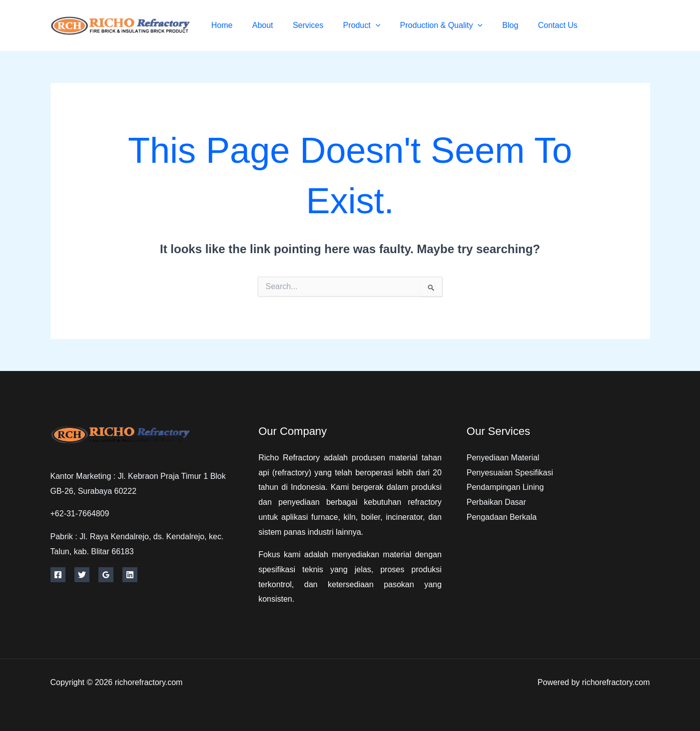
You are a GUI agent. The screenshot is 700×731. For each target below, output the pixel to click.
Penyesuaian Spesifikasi (510, 473)
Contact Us (559, 25)
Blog (516, 25)
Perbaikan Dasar (496, 502)
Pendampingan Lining (505, 487)
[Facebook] (601, 26)
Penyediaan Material (503, 458)
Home (246, 25)
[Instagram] (646, 26)
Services (325, 25)
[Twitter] (624, 26)
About (283, 25)
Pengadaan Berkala (502, 517)
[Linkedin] (130, 575)
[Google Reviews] (106, 575)
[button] (388, 25)
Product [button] (374, 25)
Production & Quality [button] (450, 25)
